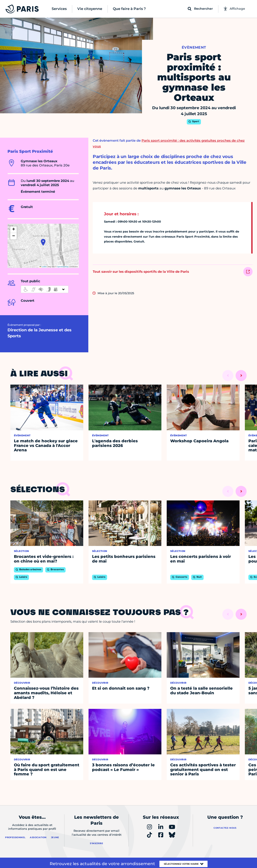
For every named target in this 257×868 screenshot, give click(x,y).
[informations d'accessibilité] (45, 289)
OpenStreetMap (63, 267)
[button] (43, 242)
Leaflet (43, 267)
